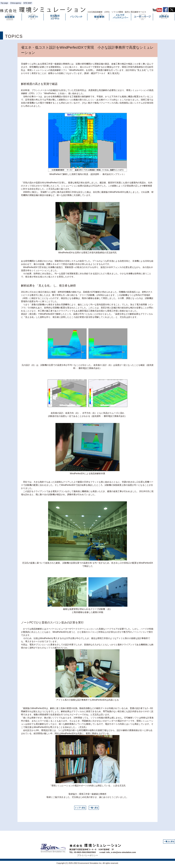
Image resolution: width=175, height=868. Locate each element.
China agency (16, 3)
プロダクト (33, 18)
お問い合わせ (164, 18)
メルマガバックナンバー (120, 18)
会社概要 (11, 18)
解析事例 (99, 18)
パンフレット (77, 18)
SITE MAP (28, 3)
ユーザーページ (142, 18)
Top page (4, 3)
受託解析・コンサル (55, 18)
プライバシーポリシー (87, 855)
